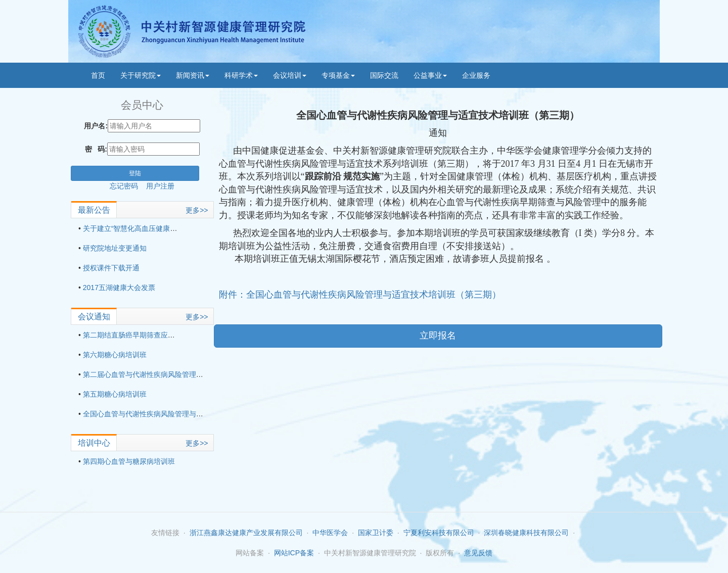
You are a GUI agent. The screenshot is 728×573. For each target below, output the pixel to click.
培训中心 (94, 443)
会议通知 (94, 317)
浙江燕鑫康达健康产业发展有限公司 (246, 533)
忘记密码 (128, 186)
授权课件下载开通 (111, 268)
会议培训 (290, 75)
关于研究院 (141, 75)
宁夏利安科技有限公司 (439, 533)
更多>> (197, 210)
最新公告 (94, 210)
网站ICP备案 (294, 553)
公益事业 (430, 75)
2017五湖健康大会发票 (119, 288)
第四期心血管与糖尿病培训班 (129, 461)
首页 (98, 75)
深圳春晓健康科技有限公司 (526, 533)
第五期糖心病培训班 (115, 394)
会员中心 (142, 105)
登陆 (135, 173)
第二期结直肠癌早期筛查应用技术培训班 (147, 335)
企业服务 (476, 75)
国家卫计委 (376, 533)
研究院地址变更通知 (115, 248)
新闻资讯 (193, 75)
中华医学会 (330, 533)
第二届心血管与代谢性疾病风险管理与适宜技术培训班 (168, 374)
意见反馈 (478, 553)
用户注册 (160, 186)
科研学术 (241, 75)
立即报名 (438, 336)
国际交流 (384, 75)
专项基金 (338, 75)
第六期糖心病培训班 (115, 355)
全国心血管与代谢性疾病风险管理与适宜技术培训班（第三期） (182, 414)
